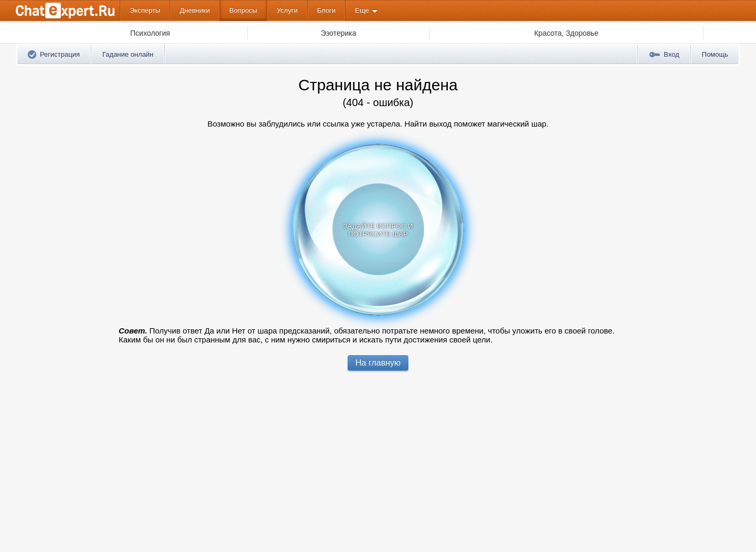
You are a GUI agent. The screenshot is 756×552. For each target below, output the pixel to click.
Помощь (715, 54)
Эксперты (145, 10)
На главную (378, 363)
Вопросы (243, 10)
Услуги (287, 10)
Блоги (326, 10)
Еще (362, 10)
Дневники (195, 10)
